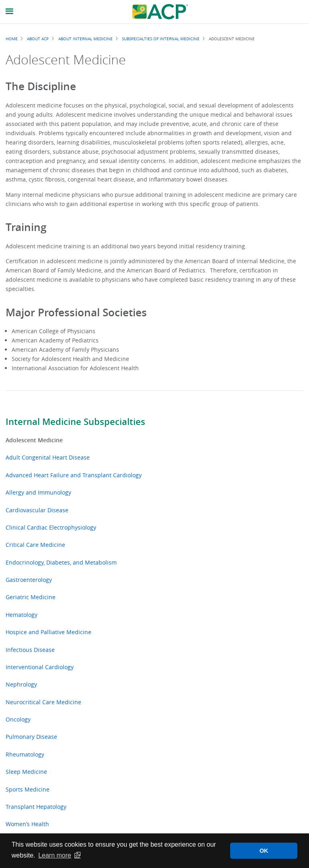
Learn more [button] (55, 855)
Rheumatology (25, 754)
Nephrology (21, 684)
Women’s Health (27, 824)
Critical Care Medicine (35, 545)
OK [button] (264, 851)
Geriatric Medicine (31, 597)
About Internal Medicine (85, 39)
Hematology (22, 615)
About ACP (38, 39)
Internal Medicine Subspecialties (75, 422)
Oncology (18, 719)
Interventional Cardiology (40, 667)
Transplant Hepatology (36, 807)
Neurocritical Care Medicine (43, 702)
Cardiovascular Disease (37, 510)
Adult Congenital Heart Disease (48, 457)
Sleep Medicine (26, 772)
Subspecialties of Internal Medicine (161, 39)
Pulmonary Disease (31, 737)
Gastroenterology (29, 580)
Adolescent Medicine (34, 440)
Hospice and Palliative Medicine (48, 632)
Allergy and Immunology (38, 492)
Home (12, 39)
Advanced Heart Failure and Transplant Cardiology (74, 475)
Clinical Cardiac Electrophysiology (51, 527)
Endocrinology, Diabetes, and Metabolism (61, 562)
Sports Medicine (28, 789)
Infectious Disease (30, 650)
